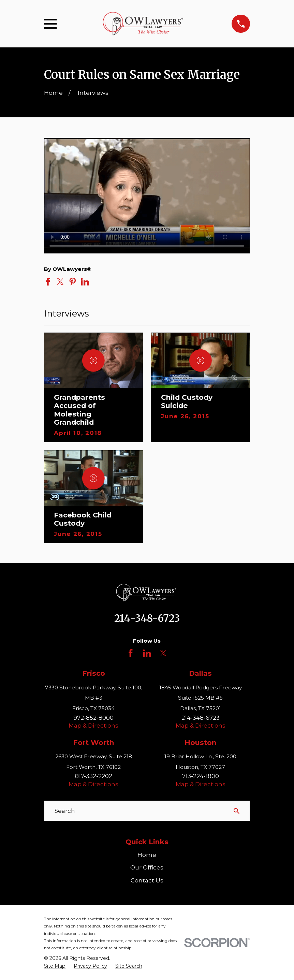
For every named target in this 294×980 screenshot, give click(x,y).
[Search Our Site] (237, 811)
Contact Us (147, 880)
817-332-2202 (94, 776)
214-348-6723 (147, 618)
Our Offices (147, 867)
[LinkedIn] (147, 653)
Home (147, 855)
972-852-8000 (93, 718)
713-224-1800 (201, 776)
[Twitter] (163, 653)
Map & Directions (93, 726)
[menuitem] (55, 966)
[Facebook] (131, 653)
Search (65, 811)
